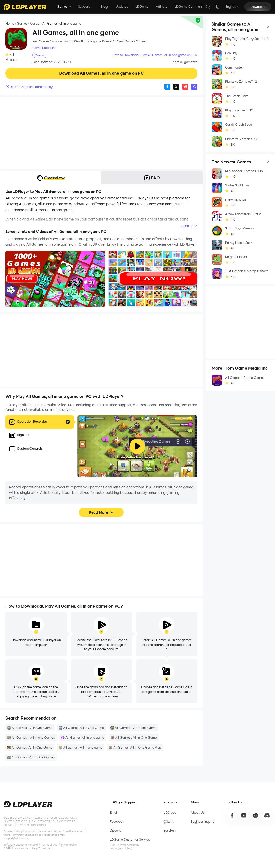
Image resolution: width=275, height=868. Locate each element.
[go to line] (255, 815)
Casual (35, 23)
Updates (122, 6)
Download (258, 7)
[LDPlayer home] (25, 7)
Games (22, 23)
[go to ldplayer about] (198, 813)
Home (10, 23)
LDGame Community (190, 6)
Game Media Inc (44, 48)
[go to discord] (267, 815)
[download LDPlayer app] (218, 7)
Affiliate (162, 6)
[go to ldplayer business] (202, 822)
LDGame (142, 6)
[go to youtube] (244, 815)
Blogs (105, 6)
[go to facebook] (232, 815)
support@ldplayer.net (17, 838)
